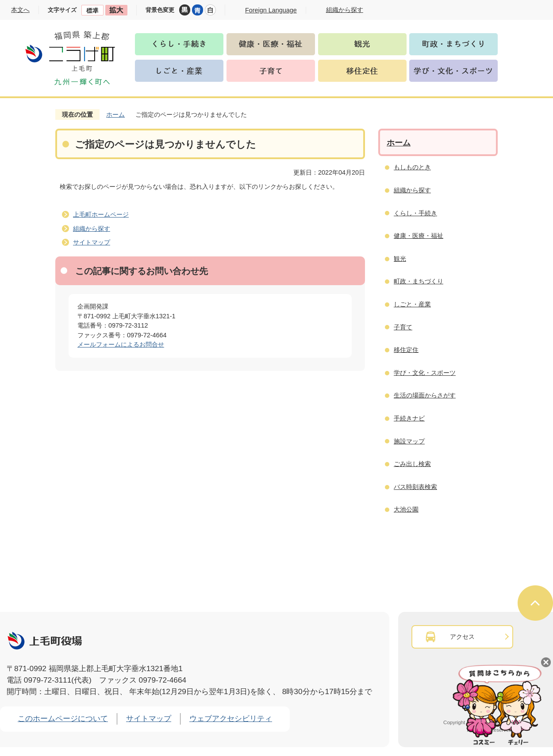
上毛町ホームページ (101, 214)
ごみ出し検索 (412, 464)
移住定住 (406, 350)
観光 (400, 259)
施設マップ (409, 441)
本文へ (20, 10)
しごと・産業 (412, 304)
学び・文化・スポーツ (425, 373)
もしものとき (412, 167)
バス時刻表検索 (415, 487)
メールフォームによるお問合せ (121, 344)
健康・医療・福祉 (419, 236)
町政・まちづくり (419, 281)
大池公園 (406, 509)
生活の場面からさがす (425, 395)
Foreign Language (271, 10)
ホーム (115, 115)
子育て (403, 327)
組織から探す (92, 229)
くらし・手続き (415, 213)
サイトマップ (92, 242)
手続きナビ (409, 418)
